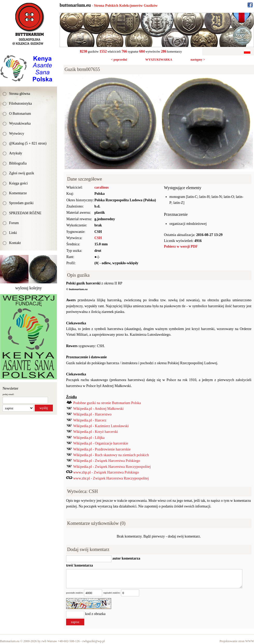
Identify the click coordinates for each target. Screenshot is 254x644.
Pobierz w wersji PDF (181, 246)
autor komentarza (126, 558)
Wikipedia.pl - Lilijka (89, 438)
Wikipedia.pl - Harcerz (90, 420)
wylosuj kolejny (29, 288)
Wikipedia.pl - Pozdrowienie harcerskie (102, 449)
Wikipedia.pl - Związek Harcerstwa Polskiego (107, 461)
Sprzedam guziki (21, 203)
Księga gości (18, 183)
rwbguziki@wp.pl (94, 641)
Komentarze (18, 193)
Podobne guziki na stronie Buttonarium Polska (107, 403)
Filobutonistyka (20, 103)
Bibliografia (18, 163)
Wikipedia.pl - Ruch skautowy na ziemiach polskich (111, 455)
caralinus (101, 187)
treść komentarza (80, 565)
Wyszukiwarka (20, 123)
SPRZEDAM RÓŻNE (25, 213)
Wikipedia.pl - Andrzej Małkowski (98, 409)
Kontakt (15, 243)
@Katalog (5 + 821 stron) (28, 143)
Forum (14, 223)
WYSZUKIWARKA (159, 60)
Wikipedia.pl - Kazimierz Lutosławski (101, 426)
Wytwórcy (17, 134)
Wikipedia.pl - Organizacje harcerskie (101, 443)
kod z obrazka (96, 614)
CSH (98, 238)
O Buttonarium (20, 114)
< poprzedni (119, 60)
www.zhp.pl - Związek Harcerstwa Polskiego (106, 472)
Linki (13, 233)
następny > (198, 60)
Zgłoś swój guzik (22, 173)
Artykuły (16, 153)
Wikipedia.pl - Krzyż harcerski (96, 432)
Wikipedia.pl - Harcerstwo (92, 414)
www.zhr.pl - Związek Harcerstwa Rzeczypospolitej (111, 478)
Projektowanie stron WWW (237, 641)
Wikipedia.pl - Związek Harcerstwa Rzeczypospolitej (112, 467)
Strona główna (20, 94)
